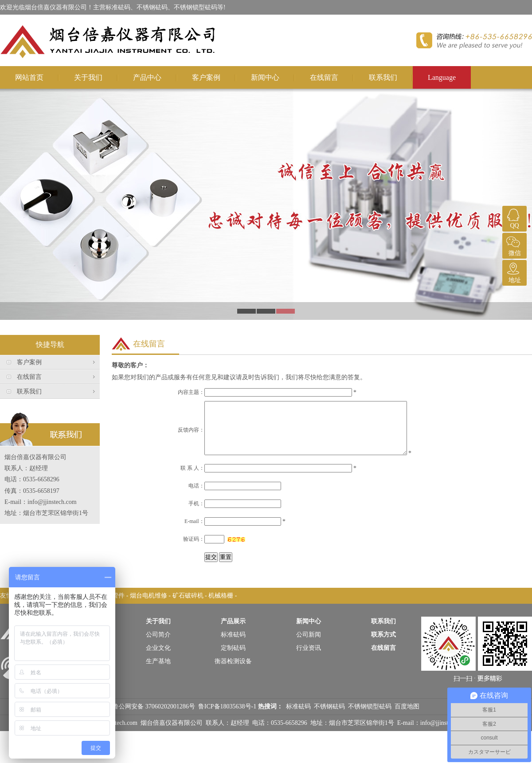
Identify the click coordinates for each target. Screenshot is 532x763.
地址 (513, 272)
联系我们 (383, 77)
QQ (513, 217)
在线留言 (324, 77)
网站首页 (29, 77)
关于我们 (88, 77)
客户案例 (206, 77)
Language (442, 77)
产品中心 (147, 77)
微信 (513, 245)
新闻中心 (265, 77)
